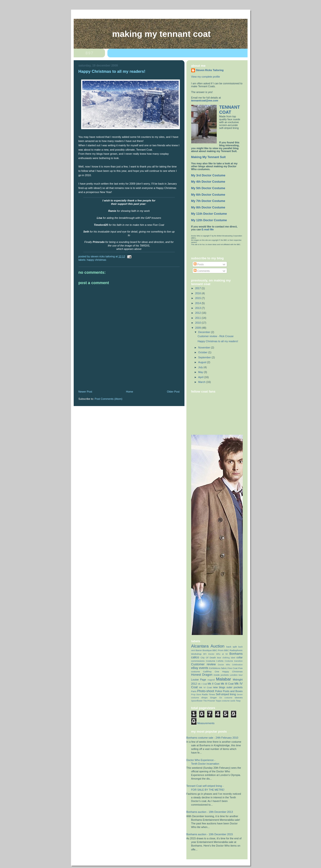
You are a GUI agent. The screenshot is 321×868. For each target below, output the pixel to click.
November (205, 347)
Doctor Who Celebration (230, 665)
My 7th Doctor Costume (208, 201)
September (205, 357)
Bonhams (236, 654)
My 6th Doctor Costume (208, 195)
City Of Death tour (211, 658)
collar (240, 657)
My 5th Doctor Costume (208, 188)
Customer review (203, 664)
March (202, 382)
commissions (198, 661)
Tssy (238, 701)
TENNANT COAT (229, 110)
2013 (198, 308)
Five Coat (233, 668)
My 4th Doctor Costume (208, 182)
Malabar (223, 679)
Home (129, 392)
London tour (236, 675)
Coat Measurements (203, 723)
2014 (198, 303)
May (201, 372)
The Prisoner (209, 701)
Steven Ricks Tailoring (210, 70)
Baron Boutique (204, 650)
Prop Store (196, 694)
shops (204, 698)
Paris (194, 691)
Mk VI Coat (206, 687)
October (203, 352)
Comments (202, 271)
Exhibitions (215, 668)
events (204, 668)
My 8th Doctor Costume (208, 207)
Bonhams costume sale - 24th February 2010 (212, 738)
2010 (198, 323)
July (201, 367)
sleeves (239, 698)
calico (195, 657)
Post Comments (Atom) (108, 399)
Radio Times (208, 694)
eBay (195, 668)
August (203, 362)
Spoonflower (197, 701)
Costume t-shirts (215, 661)
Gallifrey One (211, 671)
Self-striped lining (226, 694)
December (205, 332)
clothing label (229, 658)
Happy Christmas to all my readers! (218, 341)
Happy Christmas (97, 260)
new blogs (219, 687)
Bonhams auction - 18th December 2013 (210, 812)
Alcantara (200, 646)
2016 (198, 293)
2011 (198, 318)
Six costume (226, 698)
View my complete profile (206, 77)
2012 (198, 313)
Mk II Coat (214, 684)
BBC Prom (218, 650)
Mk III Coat (227, 684)
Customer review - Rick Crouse (215, 336)
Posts (199, 264)
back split (232, 647)
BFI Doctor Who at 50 (215, 654)
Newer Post (85, 392)
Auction (217, 646)
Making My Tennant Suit (208, 157)
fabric (224, 668)
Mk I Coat (202, 684)
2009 (198, 328)
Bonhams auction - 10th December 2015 (210, 834)
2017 (198, 288)
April (201, 377)
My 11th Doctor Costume (209, 214)
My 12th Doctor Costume (209, 220)
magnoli (211, 680)
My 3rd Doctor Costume (208, 175)
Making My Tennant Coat (161, 34)
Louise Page (199, 680)
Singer (213, 698)
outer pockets (234, 687)
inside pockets (221, 675)
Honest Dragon (202, 675)
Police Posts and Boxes (229, 691)
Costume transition (234, 661)
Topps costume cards (226, 701)
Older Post (173, 392)
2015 (198, 298)
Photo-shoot (206, 691)
